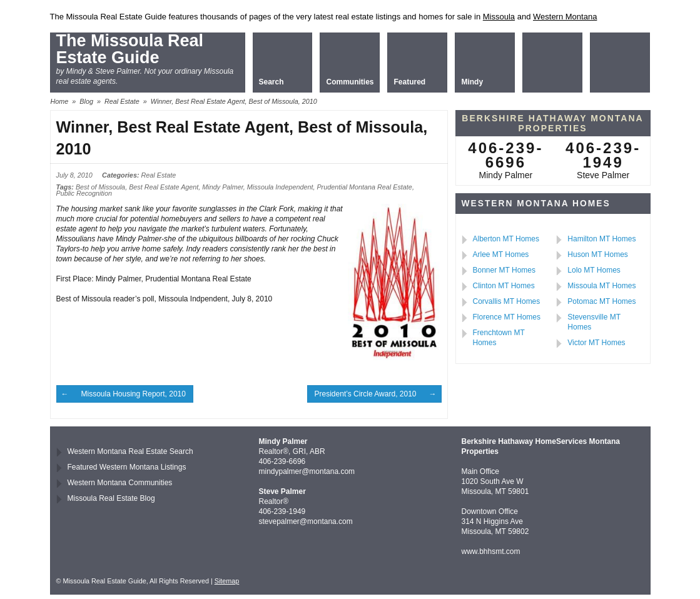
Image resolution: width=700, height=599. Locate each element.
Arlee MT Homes (501, 254)
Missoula (499, 17)
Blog (86, 101)
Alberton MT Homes (506, 239)
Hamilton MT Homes (601, 239)
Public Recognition (84, 193)
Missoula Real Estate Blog (111, 498)
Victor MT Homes (596, 343)
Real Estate (122, 101)
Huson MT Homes (597, 254)
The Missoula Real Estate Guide (130, 49)
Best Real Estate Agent (164, 187)
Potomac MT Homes (601, 301)
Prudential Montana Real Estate (364, 187)
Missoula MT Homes (601, 286)
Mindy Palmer (222, 187)
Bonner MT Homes (504, 270)
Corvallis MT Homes (507, 301)
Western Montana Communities (120, 483)
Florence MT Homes (507, 317)
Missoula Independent (280, 187)
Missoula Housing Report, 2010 (134, 394)
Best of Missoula (100, 187)
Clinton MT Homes (504, 286)
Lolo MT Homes (594, 270)
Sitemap (227, 581)
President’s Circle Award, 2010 (366, 394)
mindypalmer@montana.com (307, 471)
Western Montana (565, 17)
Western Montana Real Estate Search (130, 451)
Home (60, 101)
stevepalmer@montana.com (306, 521)
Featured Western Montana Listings (127, 467)
